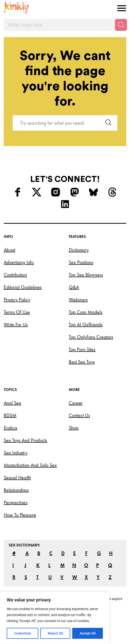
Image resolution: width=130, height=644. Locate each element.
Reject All (55, 633)
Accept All (88, 633)
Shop (74, 428)
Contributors (15, 275)
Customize (23, 633)
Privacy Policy (17, 300)
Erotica (10, 428)
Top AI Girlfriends (86, 324)
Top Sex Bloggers (86, 275)
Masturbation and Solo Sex (30, 465)
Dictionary (79, 250)
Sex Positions (81, 262)
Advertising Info (19, 262)
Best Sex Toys (82, 362)
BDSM (10, 415)
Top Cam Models (86, 312)
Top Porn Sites (82, 349)
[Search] (121, 25)
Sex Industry (16, 453)
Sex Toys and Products (25, 440)
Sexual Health (17, 478)
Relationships (16, 490)
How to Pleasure (20, 515)
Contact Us (79, 415)
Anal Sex (12, 403)
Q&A (74, 287)
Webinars (78, 300)
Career (76, 403)
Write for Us (16, 324)
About (9, 250)
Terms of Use (17, 312)
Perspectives (16, 502)
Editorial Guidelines (23, 287)
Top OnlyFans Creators (91, 337)
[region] (55, 618)
